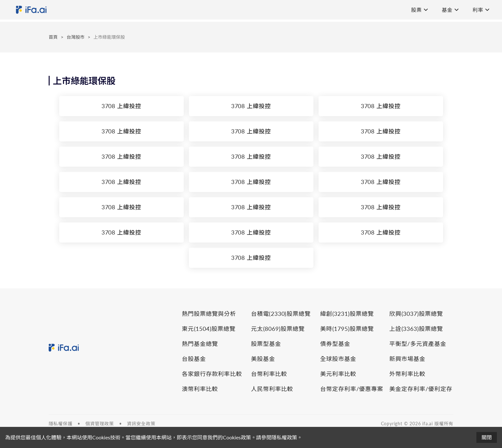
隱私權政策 (284, 437)
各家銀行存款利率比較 (212, 374)
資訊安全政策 (141, 424)
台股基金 (194, 359)
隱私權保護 (61, 424)
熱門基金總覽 (200, 344)
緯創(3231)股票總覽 (347, 314)
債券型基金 (335, 344)
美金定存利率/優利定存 (421, 389)
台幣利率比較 (269, 374)
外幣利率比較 (407, 374)
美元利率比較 (338, 374)
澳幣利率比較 (200, 389)
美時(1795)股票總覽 (347, 329)
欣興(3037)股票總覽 (416, 314)
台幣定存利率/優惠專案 (352, 389)
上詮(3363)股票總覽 (416, 329)
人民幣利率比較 (272, 389)
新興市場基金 (407, 359)
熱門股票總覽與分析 (209, 314)
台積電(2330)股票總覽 (281, 314)
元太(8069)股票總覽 (278, 329)
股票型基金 (266, 344)
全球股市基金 (338, 359)
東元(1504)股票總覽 (209, 329)
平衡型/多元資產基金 (418, 344)
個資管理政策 (100, 424)
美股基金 (263, 359)
